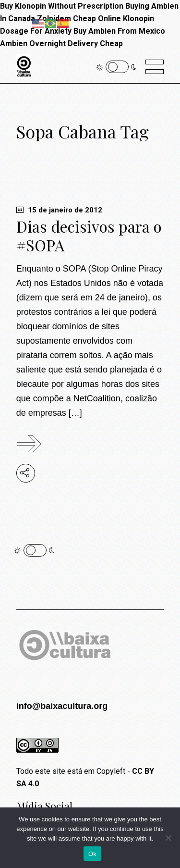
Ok (92, 854)
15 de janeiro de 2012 (59, 210)
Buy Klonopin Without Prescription (62, 6)
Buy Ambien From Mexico (119, 31)
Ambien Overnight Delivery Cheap (61, 43)
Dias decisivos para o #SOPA (89, 236)
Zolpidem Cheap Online (79, 19)
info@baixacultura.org (62, 706)
